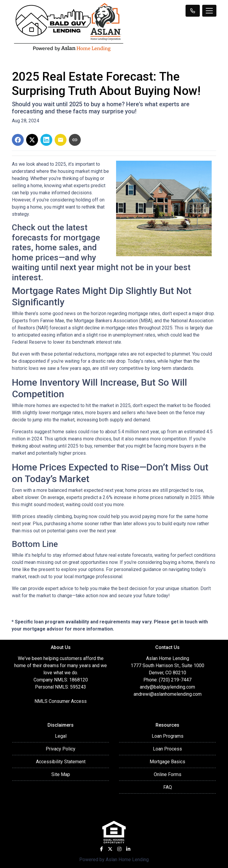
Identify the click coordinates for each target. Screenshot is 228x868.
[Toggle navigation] (209, 11)
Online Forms (168, 774)
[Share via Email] (61, 140)
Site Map (61, 774)
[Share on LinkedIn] (46, 140)
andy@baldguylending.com (167, 687)
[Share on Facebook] (18, 140)
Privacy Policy (61, 749)
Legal (61, 736)
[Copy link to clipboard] (75, 140)
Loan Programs (168, 736)
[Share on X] (32, 140)
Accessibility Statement (61, 762)
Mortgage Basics (167, 762)
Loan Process (167, 749)
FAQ (168, 787)
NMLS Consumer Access (61, 701)
